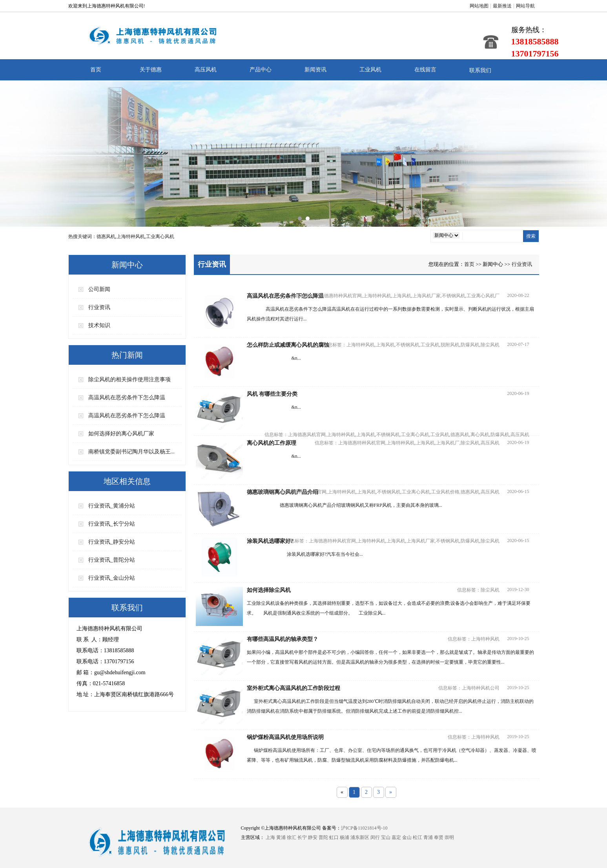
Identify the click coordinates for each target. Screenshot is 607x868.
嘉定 (396, 837)
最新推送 (502, 6)
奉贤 (439, 837)
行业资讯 (99, 307)
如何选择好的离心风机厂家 (121, 434)
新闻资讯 (315, 70)
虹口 (334, 837)
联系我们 (480, 70)
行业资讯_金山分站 (112, 578)
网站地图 (479, 6)
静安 (313, 837)
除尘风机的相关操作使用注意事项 (129, 379)
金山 (407, 837)
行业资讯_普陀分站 (112, 560)
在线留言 (425, 70)
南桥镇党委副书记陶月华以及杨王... (132, 452)
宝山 (386, 837)
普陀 (323, 837)
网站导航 (525, 6)
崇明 (449, 837)
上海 (270, 837)
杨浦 (345, 837)
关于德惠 (151, 70)
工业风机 (370, 70)
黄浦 (281, 837)
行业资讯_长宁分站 (112, 524)
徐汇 (292, 837)
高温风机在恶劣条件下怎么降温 (127, 398)
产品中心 (261, 70)
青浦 (428, 837)
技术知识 (99, 325)
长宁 (302, 837)
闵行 (375, 837)
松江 (417, 837)
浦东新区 (360, 837)
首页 (96, 70)
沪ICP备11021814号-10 (364, 828)
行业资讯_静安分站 (112, 542)
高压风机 (206, 70)
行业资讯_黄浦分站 (112, 506)
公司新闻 (99, 289)
